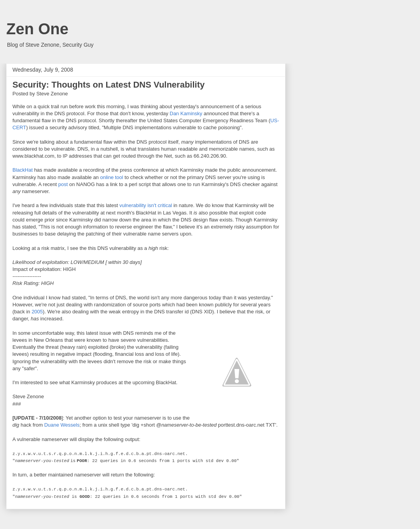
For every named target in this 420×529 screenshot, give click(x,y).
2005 (37, 312)
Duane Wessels (62, 425)
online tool (111, 177)
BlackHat (23, 170)
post (63, 184)
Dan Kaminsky (186, 113)
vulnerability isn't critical (146, 205)
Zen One (37, 29)
